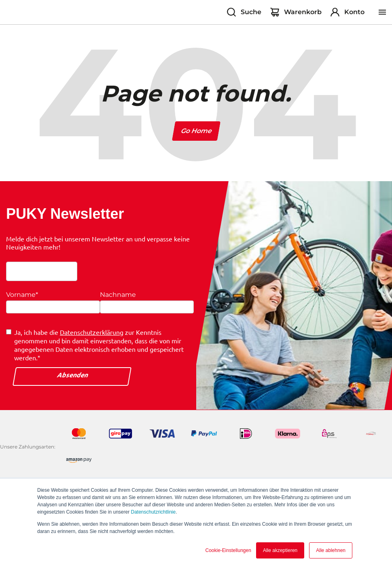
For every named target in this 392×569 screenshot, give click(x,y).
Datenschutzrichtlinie (153, 512)
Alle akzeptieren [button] (280, 550)
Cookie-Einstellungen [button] (228, 550)
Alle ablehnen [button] (331, 550)
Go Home (196, 131)
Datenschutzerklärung (92, 332)
